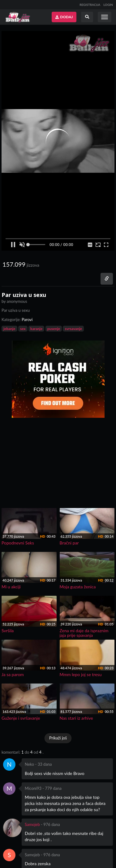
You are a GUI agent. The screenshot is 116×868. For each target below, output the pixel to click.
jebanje (9, 329)
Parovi (27, 320)
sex (23, 329)
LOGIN (108, 5)
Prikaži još (58, 738)
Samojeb (32, 824)
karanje (36, 329)
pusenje (54, 329)
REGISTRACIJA (90, 5)
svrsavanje (73, 329)
